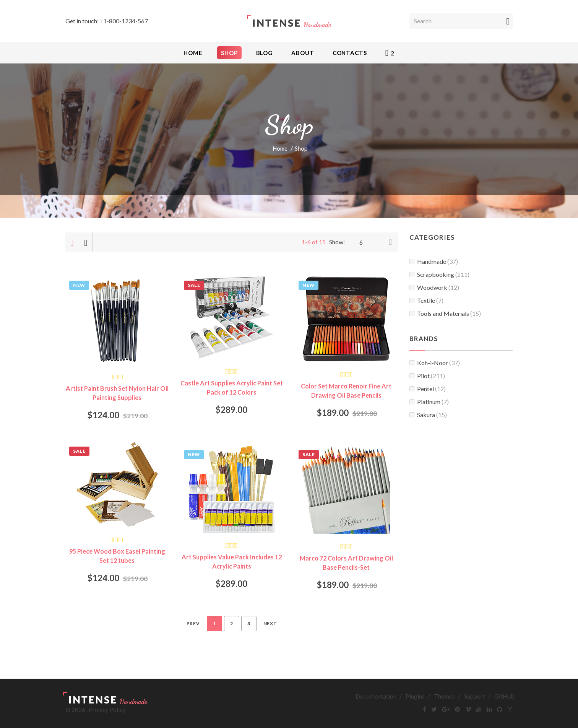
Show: (337, 242)
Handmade (434, 261)
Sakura (428, 415)
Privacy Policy (107, 711)
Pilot (427, 376)
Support (475, 697)
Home (280, 148)
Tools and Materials (445, 313)
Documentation (376, 697)
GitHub (504, 697)
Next (270, 625)
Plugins (415, 697)
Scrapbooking (439, 274)
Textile (426, 300)
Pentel (428, 389)
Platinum (429, 402)
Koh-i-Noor (435, 363)
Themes (444, 697)
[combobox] (375, 242)
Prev (193, 625)
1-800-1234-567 (126, 21)
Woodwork (434, 287)
